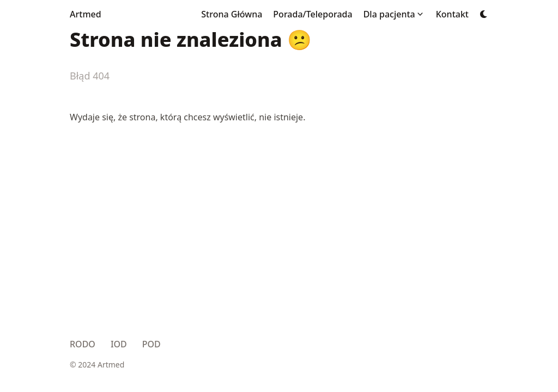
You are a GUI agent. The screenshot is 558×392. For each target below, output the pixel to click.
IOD (119, 344)
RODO (83, 344)
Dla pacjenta (389, 14)
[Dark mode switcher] (484, 14)
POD (151, 344)
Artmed (86, 14)
